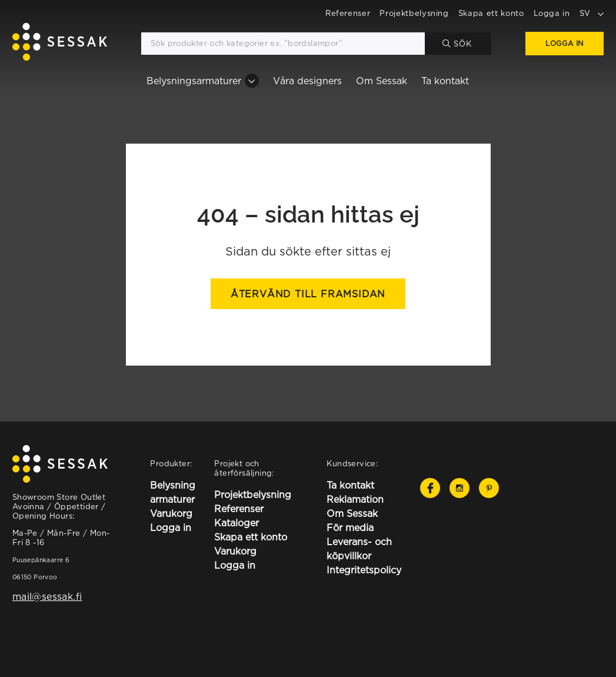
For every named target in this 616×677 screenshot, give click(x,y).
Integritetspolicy (364, 570)
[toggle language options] (601, 13)
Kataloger (237, 523)
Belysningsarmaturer (194, 81)
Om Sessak (382, 81)
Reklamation (355, 499)
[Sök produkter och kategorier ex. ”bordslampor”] (283, 44)
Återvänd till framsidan (308, 294)
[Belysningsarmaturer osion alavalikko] (252, 81)
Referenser (348, 13)
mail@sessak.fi (47, 596)
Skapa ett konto (491, 13)
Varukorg (171, 513)
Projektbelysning (414, 13)
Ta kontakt (445, 81)
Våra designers (307, 81)
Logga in (552, 13)
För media (350, 527)
